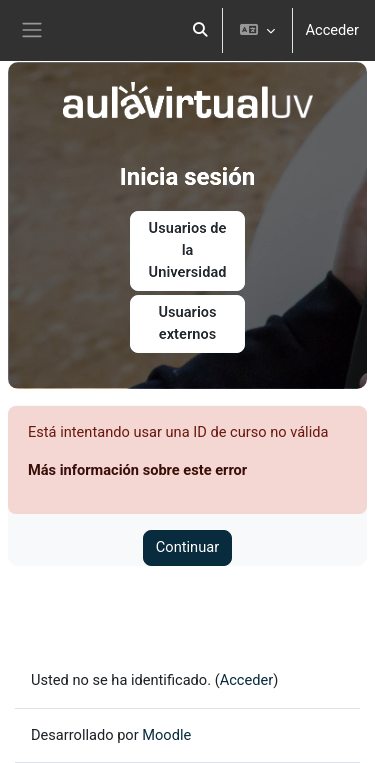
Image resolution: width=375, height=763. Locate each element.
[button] (200, 30)
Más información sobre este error (137, 470)
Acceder (332, 30)
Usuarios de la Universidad (188, 250)
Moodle (166, 735)
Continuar (187, 547)
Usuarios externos (187, 323)
